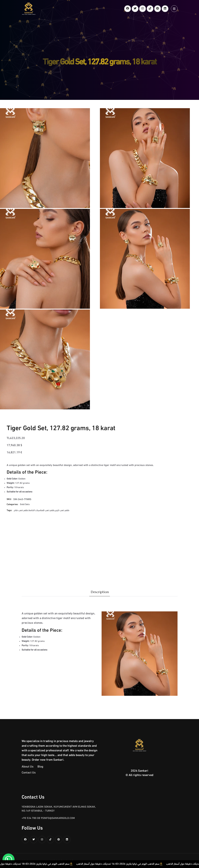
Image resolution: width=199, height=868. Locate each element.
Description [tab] (100, 592)
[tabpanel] (100, 646)
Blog (40, 767)
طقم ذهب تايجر (62, 510)
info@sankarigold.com (59, 818)
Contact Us (29, 773)
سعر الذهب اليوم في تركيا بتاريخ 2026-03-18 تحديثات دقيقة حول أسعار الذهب (42, 864)
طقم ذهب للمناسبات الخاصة (41, 510)
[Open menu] (174, 9)
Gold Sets (25, 504)
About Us (28, 767)
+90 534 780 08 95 (33, 818)
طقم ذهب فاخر (21, 510)
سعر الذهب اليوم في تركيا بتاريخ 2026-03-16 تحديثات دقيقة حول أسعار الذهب (132, 864)
